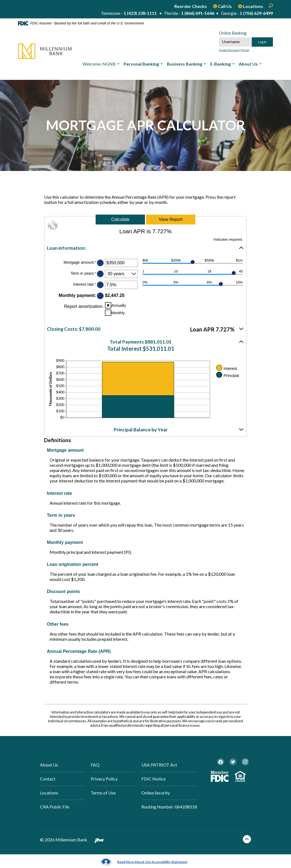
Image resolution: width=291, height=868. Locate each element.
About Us (248, 64)
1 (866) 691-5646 (198, 13)
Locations (49, 793)
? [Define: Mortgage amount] (100, 263)
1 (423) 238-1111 (140, 13)
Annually (119, 305)
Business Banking (185, 64)
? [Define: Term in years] (100, 274)
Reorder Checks (191, 6)
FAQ (95, 765)
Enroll (245, 50)
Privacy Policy (104, 779)
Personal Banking (141, 64)
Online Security (156, 793)
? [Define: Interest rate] (100, 285)
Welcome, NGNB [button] (99, 64)
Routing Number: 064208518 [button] (169, 807)
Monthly (118, 313)
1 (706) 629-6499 (256, 13)
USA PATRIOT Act (159, 765)
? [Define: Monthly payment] (100, 296)
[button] (145, 248)
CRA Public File (55, 807)
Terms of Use (103, 793)
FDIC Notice (153, 779)
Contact (48, 779)
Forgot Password (229, 50)
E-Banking (220, 64)
